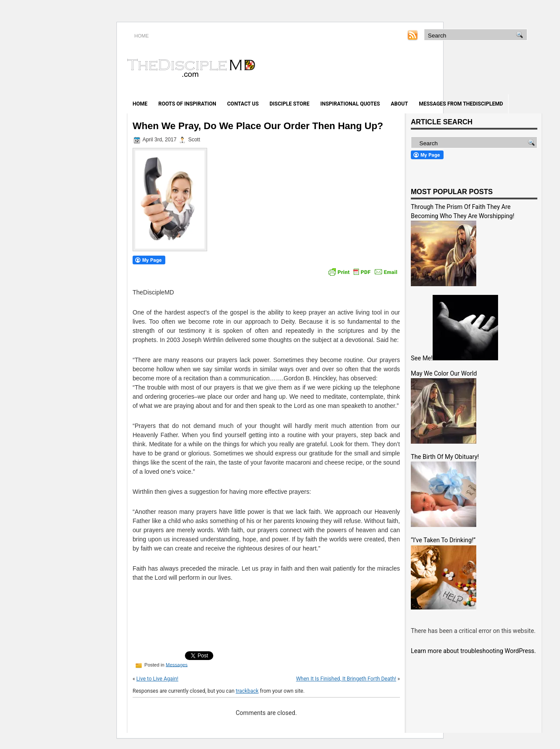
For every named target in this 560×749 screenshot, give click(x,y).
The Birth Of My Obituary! (445, 457)
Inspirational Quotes (350, 104)
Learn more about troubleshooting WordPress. (473, 651)
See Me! (422, 358)
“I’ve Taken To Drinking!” (443, 540)
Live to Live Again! (157, 679)
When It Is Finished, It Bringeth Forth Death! (346, 679)
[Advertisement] (440, 69)
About (399, 104)
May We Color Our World (444, 373)
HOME (142, 36)
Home (140, 104)
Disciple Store (289, 104)
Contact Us (243, 104)
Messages (177, 664)
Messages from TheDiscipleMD (461, 104)
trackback (247, 691)
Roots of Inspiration (187, 104)
